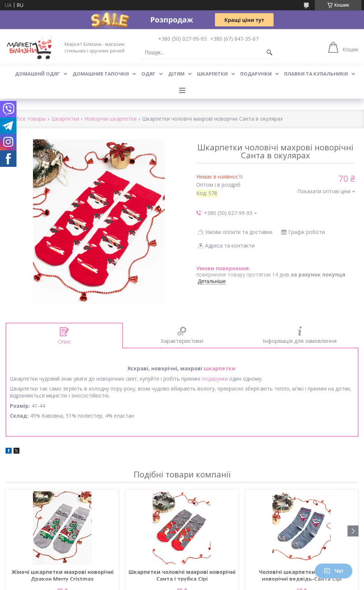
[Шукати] (270, 52)
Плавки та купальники (316, 74)
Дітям (176, 74)
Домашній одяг (38, 74)
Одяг (148, 74)
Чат (334, 571)
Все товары (31, 119)
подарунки (215, 379)
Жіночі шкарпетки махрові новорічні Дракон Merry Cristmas (62, 575)
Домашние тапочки (101, 74)
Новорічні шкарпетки (110, 119)
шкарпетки (220, 368)
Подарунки (256, 74)
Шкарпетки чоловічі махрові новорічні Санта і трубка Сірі (182, 575)
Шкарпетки (212, 74)
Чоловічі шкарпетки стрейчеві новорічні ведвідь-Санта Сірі (302, 575)
